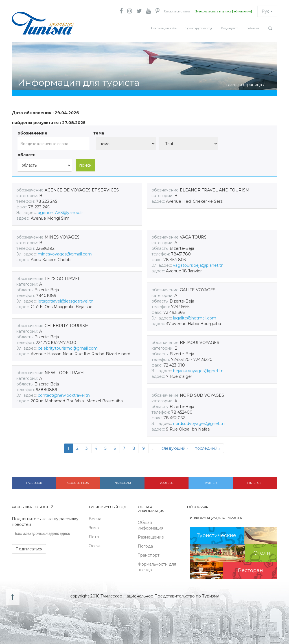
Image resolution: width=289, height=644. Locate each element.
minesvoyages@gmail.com (65, 254)
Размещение (151, 537)
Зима (94, 528)
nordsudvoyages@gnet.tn (199, 424)
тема (99, 133)
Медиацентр (229, 28)
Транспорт (149, 555)
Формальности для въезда (157, 567)
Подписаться (29, 549)
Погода (145, 546)
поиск (85, 165)
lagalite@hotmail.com (195, 318)
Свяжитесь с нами (177, 11)
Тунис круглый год (198, 28)
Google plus (78, 483)
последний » (208, 448)
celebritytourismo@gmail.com (68, 348)
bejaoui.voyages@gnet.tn (198, 371)
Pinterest (255, 483)
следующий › (175, 448)
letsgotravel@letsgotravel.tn (66, 301)
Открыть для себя (164, 28)
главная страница (244, 85)
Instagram (122, 483)
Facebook (34, 483)
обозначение (32, 133)
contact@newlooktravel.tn (64, 395)
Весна (95, 519)
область (27, 155)
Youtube (167, 483)
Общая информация (151, 525)
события (253, 28)
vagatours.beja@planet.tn (198, 265)
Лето (94, 537)
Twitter (211, 483)
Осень (95, 546)
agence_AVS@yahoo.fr (60, 213)
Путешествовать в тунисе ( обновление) (223, 11)
